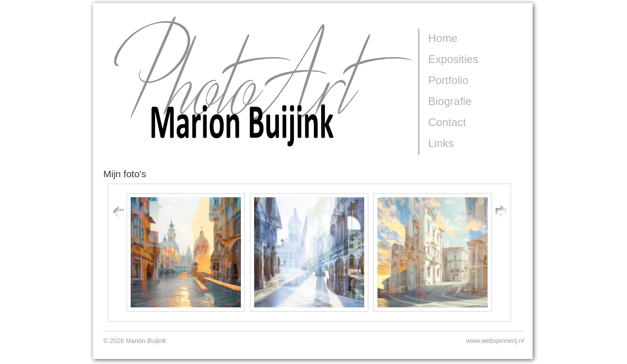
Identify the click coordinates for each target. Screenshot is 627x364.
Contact (447, 122)
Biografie (450, 101)
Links (441, 143)
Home (443, 38)
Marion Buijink (129, 166)
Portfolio (448, 80)
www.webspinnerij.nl (495, 341)
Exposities (453, 59)
